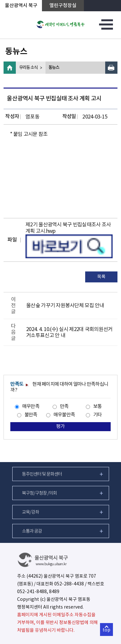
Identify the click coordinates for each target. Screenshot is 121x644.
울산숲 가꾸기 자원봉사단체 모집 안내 (65, 306)
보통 (98, 407)
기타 (98, 415)
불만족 (31, 415)
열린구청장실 (63, 6)
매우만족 (31, 407)
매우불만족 (64, 415)
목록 (101, 277)
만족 (64, 407)
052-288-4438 (69, 584)
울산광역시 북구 (21, 6)
